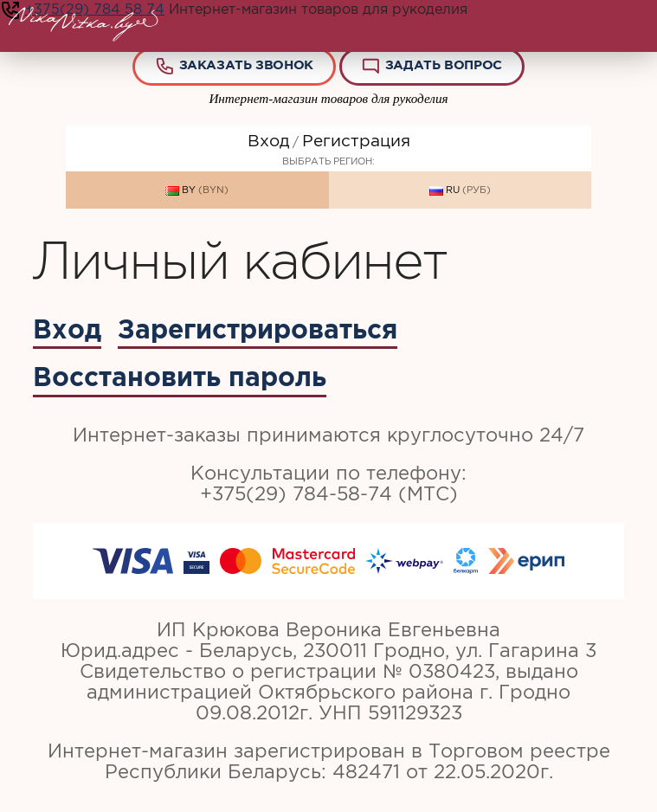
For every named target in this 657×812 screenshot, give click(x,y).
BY (197, 190)
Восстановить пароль (180, 377)
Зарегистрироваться (258, 329)
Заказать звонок (234, 66)
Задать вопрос (431, 66)
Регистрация (356, 141)
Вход (268, 141)
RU (460, 190)
